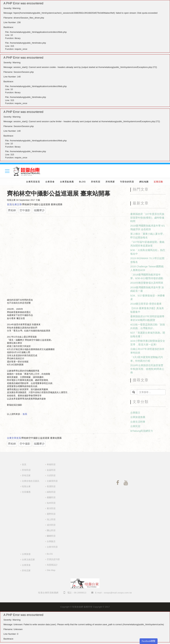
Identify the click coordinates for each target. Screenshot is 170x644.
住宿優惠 (26, 492)
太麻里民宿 (52, 481)
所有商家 (110, 182)
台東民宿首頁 (33, 182)
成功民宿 (51, 525)
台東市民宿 (52, 547)
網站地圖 (144, 182)
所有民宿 (96, 182)
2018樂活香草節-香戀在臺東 (146, 304)
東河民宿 (51, 508)
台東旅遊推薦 (138, 417)
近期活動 (158, 182)
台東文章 (17, 204)
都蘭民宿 (51, 497)
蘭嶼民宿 (51, 536)
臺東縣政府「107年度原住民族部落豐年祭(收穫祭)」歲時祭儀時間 (147, 218)
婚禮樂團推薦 (14, 182)
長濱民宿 (51, 486)
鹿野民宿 (51, 514)
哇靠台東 (26, 486)
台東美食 (50, 182)
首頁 (9, 204)
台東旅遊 (26, 554)
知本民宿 (51, 503)
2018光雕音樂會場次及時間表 (147, 283)
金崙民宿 (51, 470)
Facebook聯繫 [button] (149, 641)
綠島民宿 (51, 492)
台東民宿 (135, 426)
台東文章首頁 (14, 438)
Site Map (51, 570)
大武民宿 (51, 475)
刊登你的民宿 (127, 182)
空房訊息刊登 (53, 559)
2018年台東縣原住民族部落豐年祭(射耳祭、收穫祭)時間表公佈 (147, 369)
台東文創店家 (28, 560)
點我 (25, 414)
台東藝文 (135, 413)
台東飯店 (51, 541)
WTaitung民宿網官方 (142, 431)
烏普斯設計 (52, 565)
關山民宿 (51, 530)
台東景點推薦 (67, 182)
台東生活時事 (138, 422)
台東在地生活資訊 (31, 481)
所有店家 (26, 475)
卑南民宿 (51, 464)
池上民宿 (51, 519)
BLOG (82, 182)
